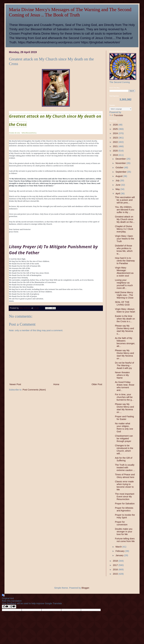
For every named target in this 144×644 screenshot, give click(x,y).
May (118, 189)
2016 (116, 569)
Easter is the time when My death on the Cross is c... (125, 319)
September (121, 172)
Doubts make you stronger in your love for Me (124, 532)
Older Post (97, 384)
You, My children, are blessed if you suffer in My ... (125, 210)
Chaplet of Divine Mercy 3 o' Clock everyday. (124, 229)
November (121, 163)
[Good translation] (5, 607)
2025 (116, 129)
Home (56, 384)
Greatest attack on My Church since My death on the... (125, 219)
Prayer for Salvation (125, 504)
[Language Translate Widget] (121, 109)
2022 (116, 142)
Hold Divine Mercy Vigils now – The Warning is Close (124, 295)
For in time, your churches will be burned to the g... (124, 397)
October (120, 167)
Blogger (85, 588)
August (119, 176)
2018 (116, 561)
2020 (116, 151)
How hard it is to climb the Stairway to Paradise (125, 261)
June (118, 185)
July (118, 180)
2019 (116, 155)
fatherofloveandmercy (29, 133)
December (121, 159)
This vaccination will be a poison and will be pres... (125, 200)
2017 (116, 565)
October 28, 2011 (14, 133)
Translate (116, 115)
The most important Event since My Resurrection (125, 497)
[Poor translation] (13, 607)
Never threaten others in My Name (122, 375)
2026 (116, 125)
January (120, 555)
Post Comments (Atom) (34, 390)
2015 (116, 574)
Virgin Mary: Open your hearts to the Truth (125, 239)
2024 (116, 133)
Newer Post (15, 384)
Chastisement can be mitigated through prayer (124, 438)
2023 (116, 138)
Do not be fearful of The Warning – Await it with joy (124, 365)
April (118, 194)
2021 (116, 146)
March (119, 547)
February (120, 551)
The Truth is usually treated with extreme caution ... (125, 468)
